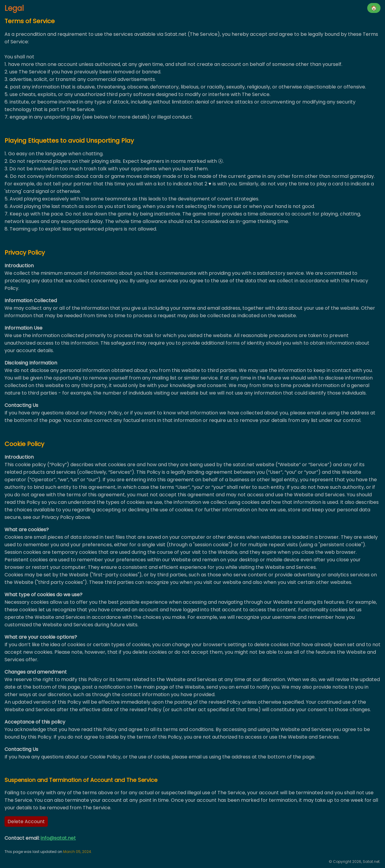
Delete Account (26, 821)
